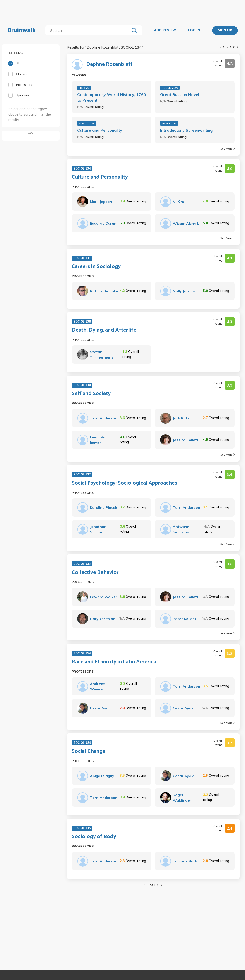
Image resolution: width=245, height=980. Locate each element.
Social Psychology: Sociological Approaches (125, 483)
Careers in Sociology (96, 267)
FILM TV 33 (169, 123)
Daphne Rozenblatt (109, 64)
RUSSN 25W (170, 88)
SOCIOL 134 (87, 123)
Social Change (89, 751)
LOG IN (194, 30)
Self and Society (91, 394)
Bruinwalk (22, 30)
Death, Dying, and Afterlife (104, 330)
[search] (88, 30)
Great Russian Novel (180, 95)
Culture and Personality (100, 130)
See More (227, 149)
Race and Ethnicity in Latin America (114, 662)
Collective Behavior (95, 573)
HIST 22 (84, 88)
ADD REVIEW (165, 30)
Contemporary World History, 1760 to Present (112, 97)
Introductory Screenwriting (186, 130)
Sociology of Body (94, 837)
